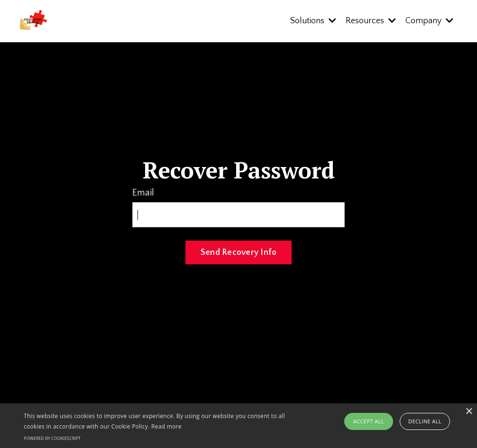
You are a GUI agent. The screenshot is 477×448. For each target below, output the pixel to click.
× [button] (469, 412)
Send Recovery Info (239, 252)
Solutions (313, 21)
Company (429, 21)
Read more (166, 426)
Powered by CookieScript (52, 438)
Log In (239, 286)
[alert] (238, 426)
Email (143, 193)
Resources (371, 21)
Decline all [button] (425, 421)
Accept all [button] (369, 421)
